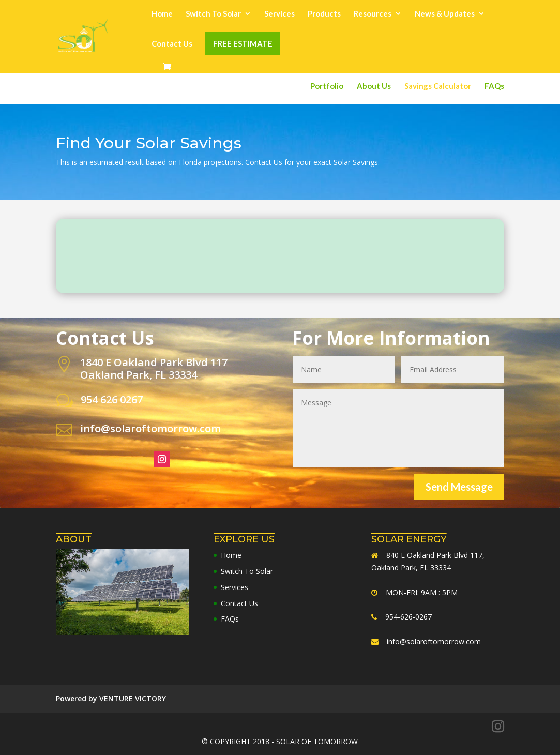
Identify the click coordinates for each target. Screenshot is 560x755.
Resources (373, 14)
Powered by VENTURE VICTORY (111, 698)
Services (279, 14)
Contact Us (172, 44)
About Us (374, 86)
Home (162, 14)
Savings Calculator (438, 86)
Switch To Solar (213, 14)
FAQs (494, 86)
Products (324, 14)
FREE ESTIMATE (243, 43)
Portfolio (327, 86)
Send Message (459, 487)
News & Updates (445, 14)
